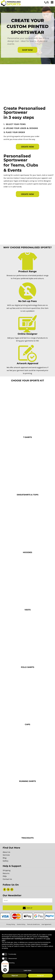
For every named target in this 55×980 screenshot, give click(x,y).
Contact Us (7, 879)
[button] (48, 2)
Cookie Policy (21, 924)
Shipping (7, 870)
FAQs (5, 876)
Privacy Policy (11, 924)
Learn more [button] (27, 970)
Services (6, 855)
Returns (6, 873)
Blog (5, 858)
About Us (6, 852)
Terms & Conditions (33, 924)
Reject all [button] (15, 976)
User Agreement (46, 924)
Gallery (5, 861)
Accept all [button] (40, 976)
